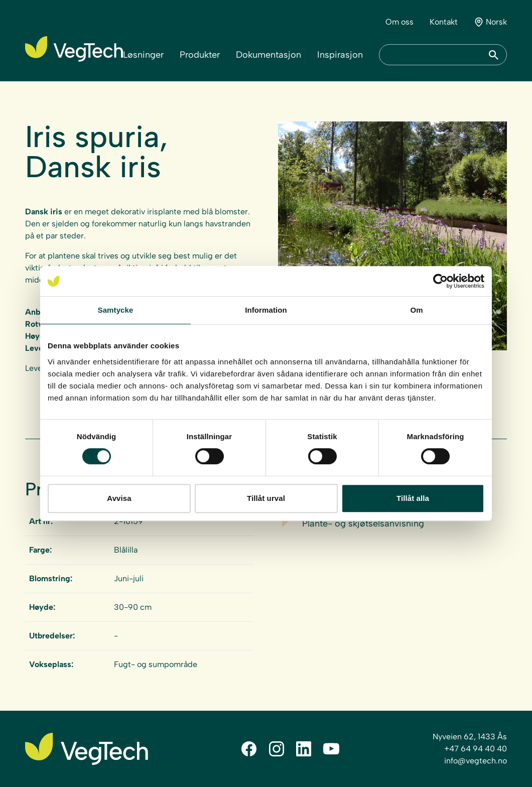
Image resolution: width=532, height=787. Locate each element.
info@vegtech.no (476, 761)
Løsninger (143, 55)
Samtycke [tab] (116, 310)
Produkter (200, 55)
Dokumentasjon (269, 55)
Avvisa (119, 498)
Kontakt (444, 22)
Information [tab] (266, 310)
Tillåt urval (266, 498)
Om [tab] (416, 310)
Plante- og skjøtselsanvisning (363, 523)
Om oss (400, 22)
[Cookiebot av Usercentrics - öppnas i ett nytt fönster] (440, 281)
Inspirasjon (340, 55)
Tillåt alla (413, 498)
